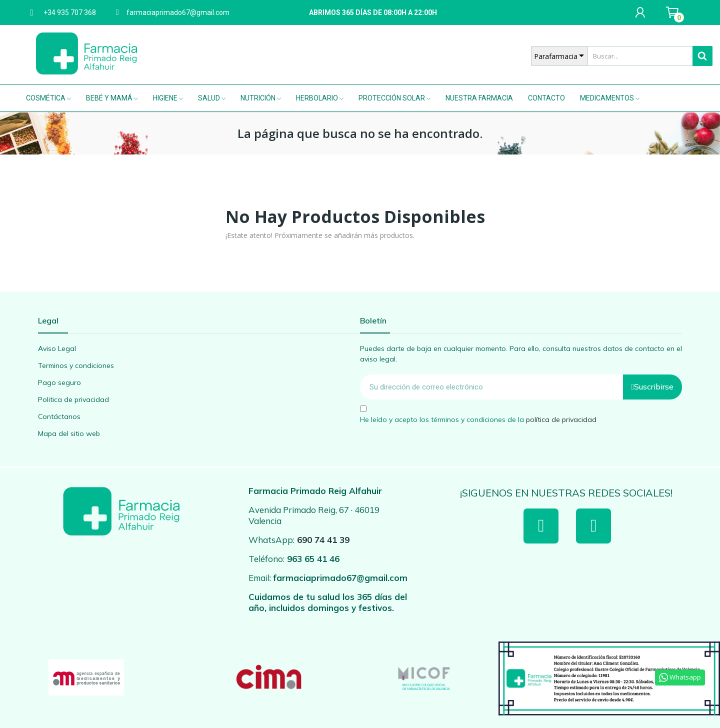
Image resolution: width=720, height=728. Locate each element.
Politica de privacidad (73, 399)
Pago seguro (59, 382)
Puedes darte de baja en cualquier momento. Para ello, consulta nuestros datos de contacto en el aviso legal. (521, 354)
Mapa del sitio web (69, 433)
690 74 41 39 (323, 540)
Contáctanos (59, 416)
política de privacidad (561, 419)
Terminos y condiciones (76, 365)
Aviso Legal (57, 348)
